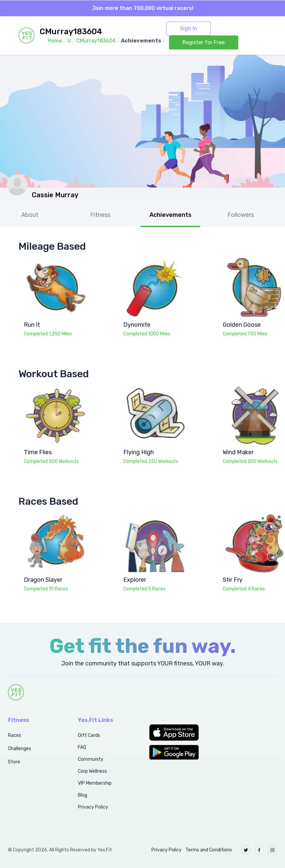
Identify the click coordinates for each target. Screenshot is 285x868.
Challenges (20, 749)
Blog (83, 795)
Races (15, 735)
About (30, 215)
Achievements (171, 215)
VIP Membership (95, 783)
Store (14, 762)
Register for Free (204, 42)
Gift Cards (89, 735)
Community (91, 759)
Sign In (189, 28)
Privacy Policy (93, 807)
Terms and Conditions (209, 850)
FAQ (82, 747)
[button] (178, 733)
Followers (241, 215)
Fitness (100, 215)
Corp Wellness (92, 771)
